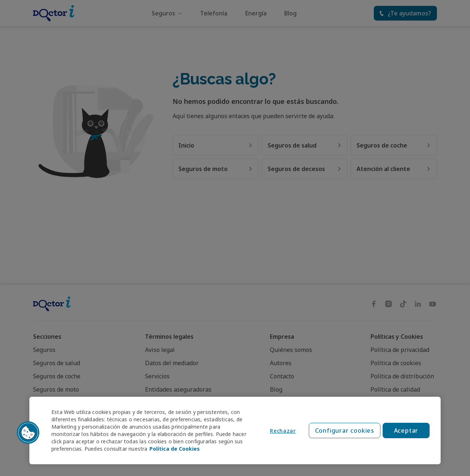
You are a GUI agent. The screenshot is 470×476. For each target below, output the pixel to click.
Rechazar (283, 431)
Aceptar (406, 430)
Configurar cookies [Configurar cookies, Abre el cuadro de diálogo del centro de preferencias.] (345, 430)
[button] (28, 433)
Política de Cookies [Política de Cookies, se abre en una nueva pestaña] (175, 449)
